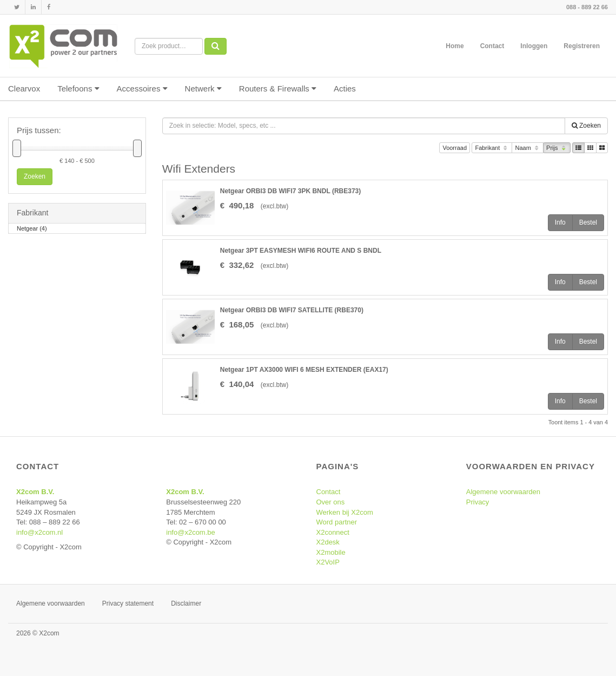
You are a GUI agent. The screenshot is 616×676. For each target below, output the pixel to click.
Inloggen (534, 46)
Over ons (331, 502)
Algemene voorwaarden (503, 492)
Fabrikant (492, 149)
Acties (345, 88)
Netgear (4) (32, 229)
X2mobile (331, 552)
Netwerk (203, 88)
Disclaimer (186, 603)
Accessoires (142, 88)
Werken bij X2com (345, 512)
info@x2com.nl (39, 532)
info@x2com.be (191, 532)
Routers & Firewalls (278, 88)
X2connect (333, 532)
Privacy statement (128, 603)
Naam (528, 149)
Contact (492, 46)
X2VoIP (328, 562)
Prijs (557, 149)
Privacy (478, 502)
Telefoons (78, 88)
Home (455, 46)
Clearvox (24, 88)
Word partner (337, 522)
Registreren (582, 46)
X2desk (328, 542)
